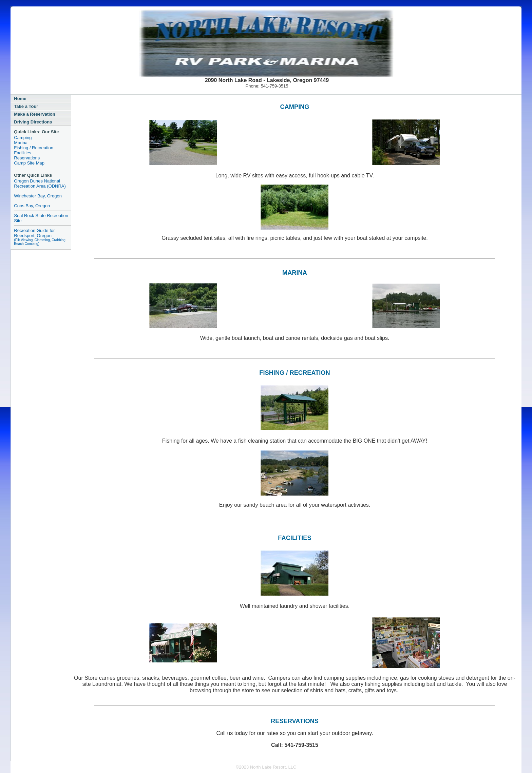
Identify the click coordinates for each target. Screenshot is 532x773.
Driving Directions (33, 122)
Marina (21, 143)
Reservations (27, 158)
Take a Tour (26, 106)
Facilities (23, 153)
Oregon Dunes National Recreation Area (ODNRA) (40, 183)
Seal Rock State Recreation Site (41, 218)
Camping (23, 138)
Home (20, 99)
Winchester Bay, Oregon (38, 196)
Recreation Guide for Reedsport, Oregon (40, 237)
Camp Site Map (29, 163)
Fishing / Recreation (34, 148)
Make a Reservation (34, 114)
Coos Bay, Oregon (32, 206)
